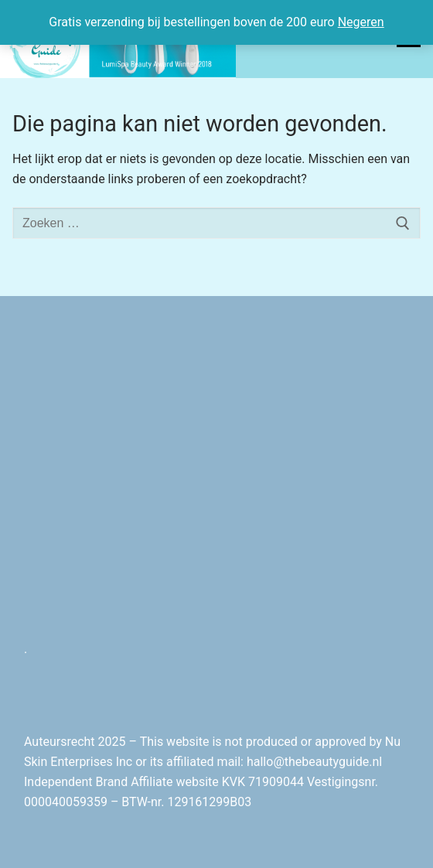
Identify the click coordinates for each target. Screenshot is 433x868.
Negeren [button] (361, 22)
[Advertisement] (216, 483)
